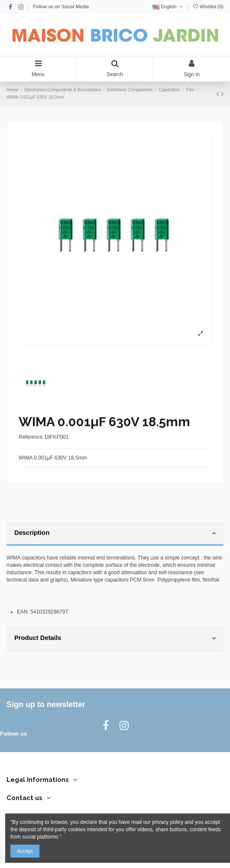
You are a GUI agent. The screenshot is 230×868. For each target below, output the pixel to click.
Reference (31, 437)
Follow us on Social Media (61, 6)
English (168, 6)
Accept (25, 851)
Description (115, 533)
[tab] (115, 534)
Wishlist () (208, 6)
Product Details (115, 638)
